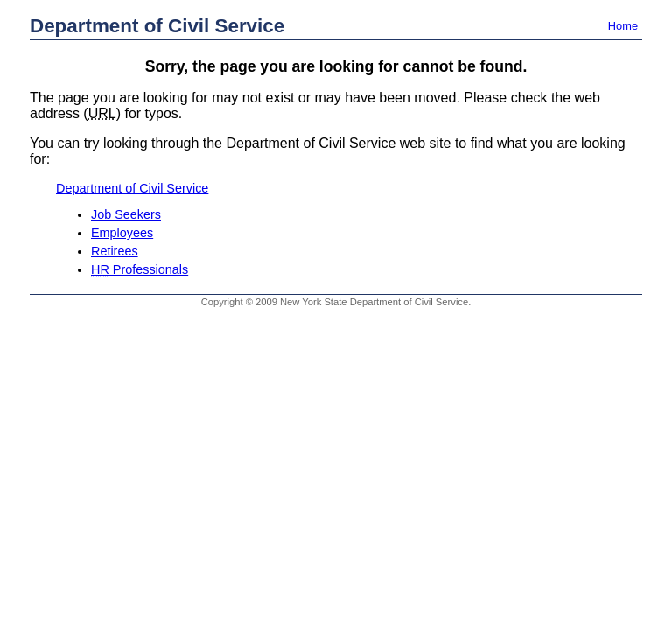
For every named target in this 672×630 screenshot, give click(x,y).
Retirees (115, 251)
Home (623, 26)
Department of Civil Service (157, 26)
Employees (122, 233)
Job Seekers (126, 214)
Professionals (140, 269)
